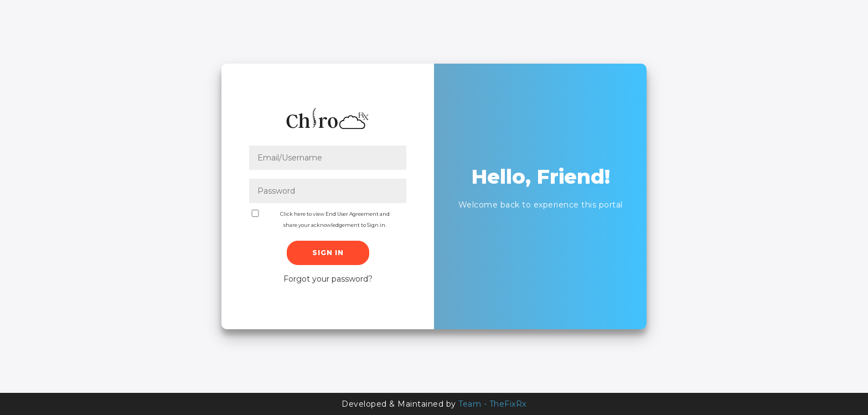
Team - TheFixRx (492, 404)
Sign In (328, 253)
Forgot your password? (328, 279)
